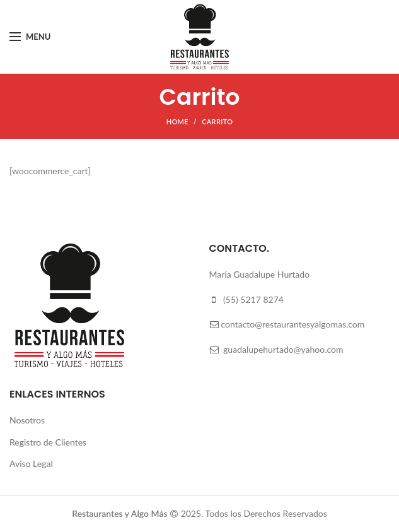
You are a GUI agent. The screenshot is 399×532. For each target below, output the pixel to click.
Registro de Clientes (48, 442)
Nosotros (27, 420)
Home (177, 121)
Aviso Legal (31, 464)
